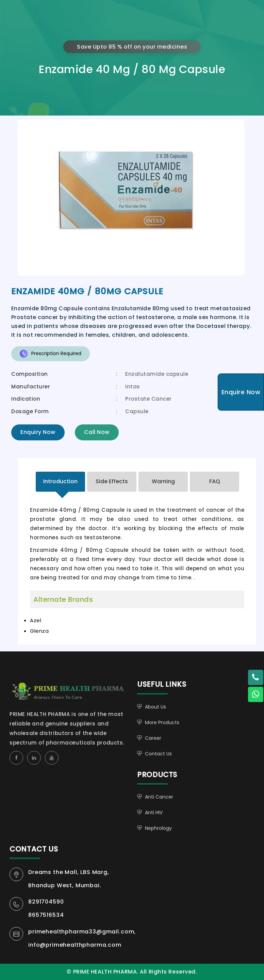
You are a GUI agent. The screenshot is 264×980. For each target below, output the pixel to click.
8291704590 (46, 902)
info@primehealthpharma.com (75, 945)
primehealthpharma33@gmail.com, (82, 932)
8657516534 (46, 915)
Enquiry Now (38, 432)
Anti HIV (154, 812)
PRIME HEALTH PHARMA (75, 690)
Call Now (97, 432)
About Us (155, 707)
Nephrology (158, 828)
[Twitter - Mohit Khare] (255, 678)
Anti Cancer (159, 797)
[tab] (60, 482)
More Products (162, 722)
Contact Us (158, 754)
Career (153, 738)
